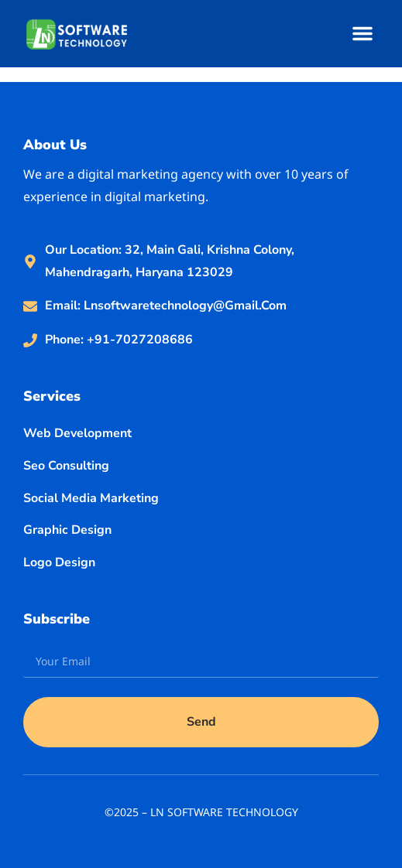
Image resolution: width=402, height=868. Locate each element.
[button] (362, 33)
